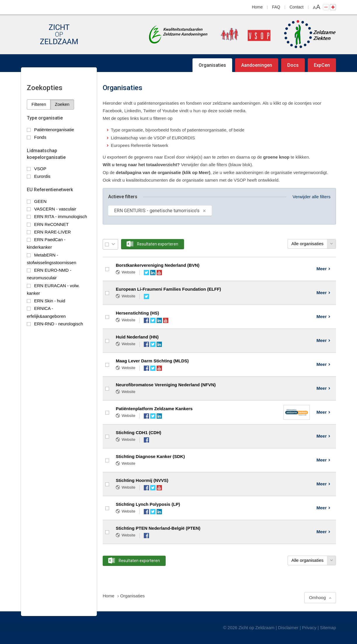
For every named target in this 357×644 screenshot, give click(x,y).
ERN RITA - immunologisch (61, 216)
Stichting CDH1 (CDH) (139, 432)
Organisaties (212, 65)
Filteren (39, 104)
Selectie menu (113, 244)
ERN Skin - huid (50, 301)
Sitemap (328, 628)
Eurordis (42, 176)
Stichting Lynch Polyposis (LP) (148, 504)
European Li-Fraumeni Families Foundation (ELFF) (168, 289)
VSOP (40, 169)
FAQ (276, 7)
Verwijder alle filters (311, 197)
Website (128, 272)
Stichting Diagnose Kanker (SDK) (150, 456)
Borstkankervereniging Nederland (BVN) (158, 265)
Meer (322, 269)
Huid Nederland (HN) (137, 337)
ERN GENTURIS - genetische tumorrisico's (157, 211)
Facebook (146, 320)
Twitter (146, 273)
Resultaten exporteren (158, 244)
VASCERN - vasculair (55, 209)
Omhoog (317, 598)
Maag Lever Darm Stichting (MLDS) (152, 361)
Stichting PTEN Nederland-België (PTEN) (158, 528)
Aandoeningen (257, 65)
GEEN (40, 201)
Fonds (40, 137)
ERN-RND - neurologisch (59, 324)
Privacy (309, 628)
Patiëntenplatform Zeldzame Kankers (154, 409)
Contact (297, 7)
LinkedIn (153, 273)
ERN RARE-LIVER (52, 232)
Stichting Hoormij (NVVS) (142, 480)
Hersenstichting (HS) (137, 313)
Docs (293, 65)
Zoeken (62, 104)
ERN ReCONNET (51, 224)
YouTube (159, 273)
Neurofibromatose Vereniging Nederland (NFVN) (166, 385)
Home (257, 7)
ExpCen (322, 65)
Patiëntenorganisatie (54, 130)
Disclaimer (288, 628)
